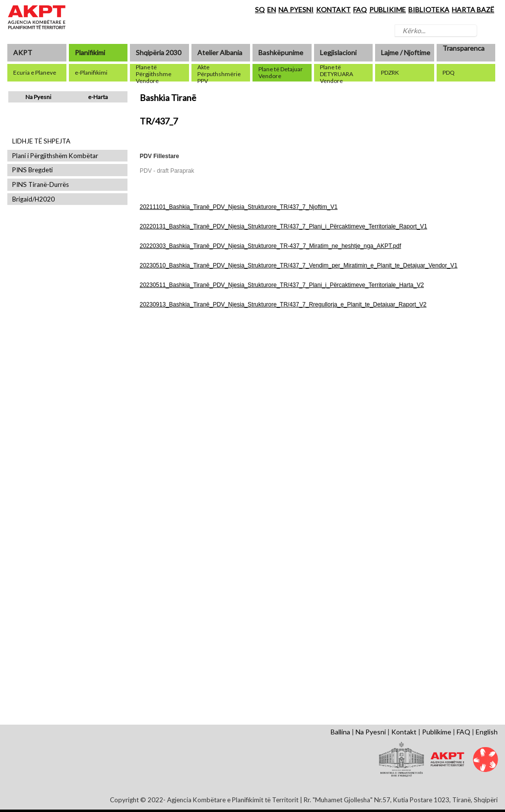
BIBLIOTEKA (429, 10)
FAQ (360, 10)
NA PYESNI (296, 10)
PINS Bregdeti (32, 170)
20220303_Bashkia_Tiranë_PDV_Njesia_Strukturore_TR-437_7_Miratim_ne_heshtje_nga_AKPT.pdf (270, 246)
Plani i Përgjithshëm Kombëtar (55, 156)
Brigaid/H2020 (33, 199)
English (487, 732)
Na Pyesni (38, 97)
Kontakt (404, 732)
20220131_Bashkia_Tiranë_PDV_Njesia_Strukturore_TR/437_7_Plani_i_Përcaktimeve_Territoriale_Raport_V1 (284, 226)
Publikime (437, 732)
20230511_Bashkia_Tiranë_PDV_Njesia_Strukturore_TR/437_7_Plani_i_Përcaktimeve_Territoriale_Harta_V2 (282, 285)
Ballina (340, 732)
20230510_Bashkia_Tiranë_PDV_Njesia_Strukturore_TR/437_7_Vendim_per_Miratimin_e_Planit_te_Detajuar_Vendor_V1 (299, 265)
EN (272, 10)
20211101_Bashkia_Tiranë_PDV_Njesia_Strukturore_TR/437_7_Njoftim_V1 (239, 207)
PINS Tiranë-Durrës (41, 185)
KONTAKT (333, 10)
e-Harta (98, 97)
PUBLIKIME (388, 10)
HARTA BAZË (473, 10)
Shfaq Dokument (167, 402)
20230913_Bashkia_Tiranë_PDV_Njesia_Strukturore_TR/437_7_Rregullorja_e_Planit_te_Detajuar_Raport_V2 (283, 304)
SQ (260, 10)
